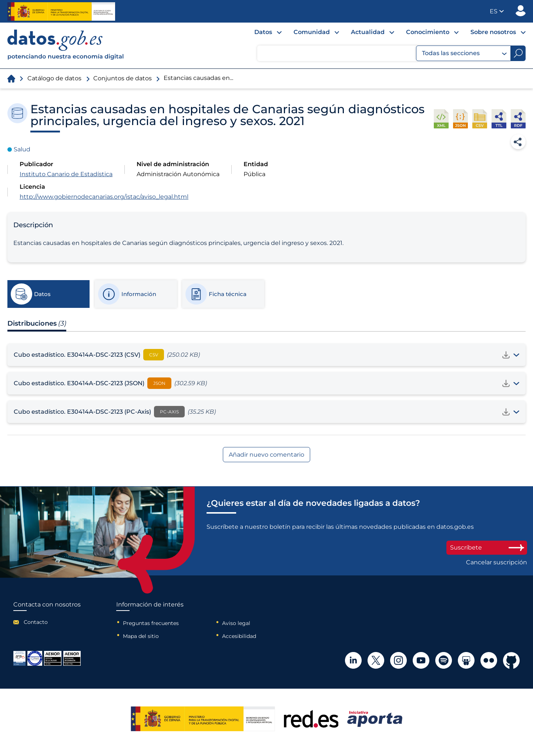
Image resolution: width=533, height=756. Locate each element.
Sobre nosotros (493, 32)
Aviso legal (236, 623)
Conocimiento (428, 32)
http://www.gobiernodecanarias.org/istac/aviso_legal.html (104, 197)
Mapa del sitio (141, 636)
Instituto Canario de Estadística (66, 174)
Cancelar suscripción (497, 562)
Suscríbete (487, 547)
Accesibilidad (239, 636)
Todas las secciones (464, 53)
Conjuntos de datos (123, 78)
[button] (497, 11)
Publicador (521, 11)
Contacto (36, 622)
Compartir (518, 142)
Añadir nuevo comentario (266, 455)
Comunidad (312, 32)
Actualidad (368, 32)
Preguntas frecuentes (151, 623)
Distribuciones (37, 323)
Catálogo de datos (54, 78)
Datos (263, 32)
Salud (22, 149)
